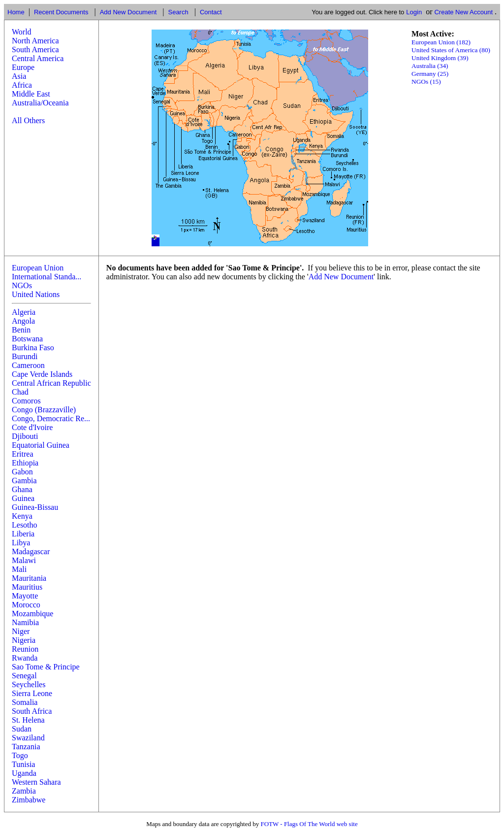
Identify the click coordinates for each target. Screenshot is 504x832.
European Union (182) (441, 42)
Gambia (24, 481)
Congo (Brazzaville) (44, 410)
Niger (21, 631)
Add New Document (128, 12)
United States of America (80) (451, 50)
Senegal (24, 676)
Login (414, 12)
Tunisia (23, 764)
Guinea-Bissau (35, 507)
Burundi (25, 356)
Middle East (31, 94)
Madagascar (31, 551)
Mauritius (27, 587)
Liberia (23, 534)
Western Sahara (36, 782)
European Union (38, 268)
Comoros (26, 401)
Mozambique (32, 614)
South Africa (32, 711)
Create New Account (463, 12)
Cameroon (28, 365)
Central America (38, 58)
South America (35, 50)
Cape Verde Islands (42, 374)
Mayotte (25, 596)
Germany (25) (430, 74)
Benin (21, 330)
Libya (21, 543)
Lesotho (25, 525)
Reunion (25, 649)
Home (16, 12)
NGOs (22, 285)
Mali (19, 569)
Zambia (24, 791)
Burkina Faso (33, 348)
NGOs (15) (426, 82)
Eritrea (23, 454)
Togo (20, 755)
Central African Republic (51, 383)
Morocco (26, 605)
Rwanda (25, 658)
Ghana (22, 489)
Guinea (23, 498)
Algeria (24, 312)
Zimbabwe (29, 800)
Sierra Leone (32, 693)
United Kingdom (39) (440, 58)
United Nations (36, 294)
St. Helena (28, 720)
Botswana (27, 339)
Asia (19, 76)
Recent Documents (61, 12)
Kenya (22, 516)
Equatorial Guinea (41, 445)
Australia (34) (430, 66)
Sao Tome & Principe (46, 667)
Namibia (25, 622)
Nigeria (24, 640)
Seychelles (29, 684)
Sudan (22, 729)
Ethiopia (25, 463)
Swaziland (28, 738)
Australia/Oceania (40, 103)
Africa (22, 85)
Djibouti (25, 436)
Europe (23, 67)
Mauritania (29, 578)
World (22, 32)
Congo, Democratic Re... (51, 418)
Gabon (22, 472)
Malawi (24, 560)
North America (35, 41)
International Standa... (47, 277)
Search (178, 12)
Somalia (25, 702)
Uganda (24, 773)
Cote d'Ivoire (32, 427)
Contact (211, 12)
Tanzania (26, 747)
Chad (20, 392)
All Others (28, 120)
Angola (23, 321)
